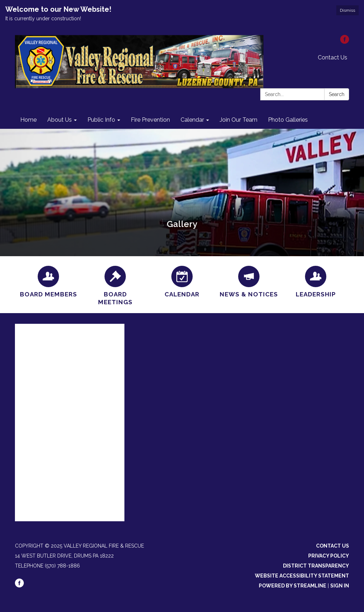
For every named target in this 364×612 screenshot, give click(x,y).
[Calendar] (182, 281)
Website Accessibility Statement (302, 576)
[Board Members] (48, 281)
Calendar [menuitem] (192, 120)
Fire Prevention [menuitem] (150, 120)
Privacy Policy (329, 556)
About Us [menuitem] (60, 120)
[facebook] (345, 42)
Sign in (340, 586)
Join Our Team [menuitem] (239, 120)
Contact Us (333, 57)
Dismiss (347, 10)
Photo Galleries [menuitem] (288, 120)
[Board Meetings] (115, 285)
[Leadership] (316, 281)
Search (337, 94)
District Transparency (316, 566)
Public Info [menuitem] (101, 120)
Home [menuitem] (28, 120)
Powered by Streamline (293, 586)
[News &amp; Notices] (249, 281)
